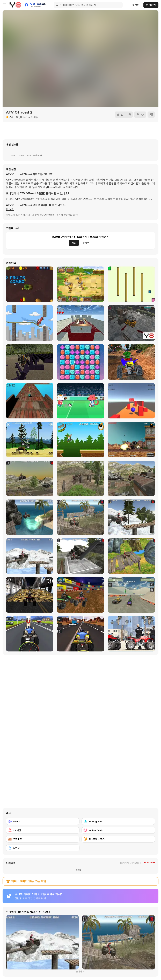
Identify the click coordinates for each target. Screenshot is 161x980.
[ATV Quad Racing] (80, 595)
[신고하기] (140, 115)
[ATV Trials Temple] (131, 556)
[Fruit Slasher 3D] (30, 284)
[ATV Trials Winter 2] (131, 517)
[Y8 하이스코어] (118, 830)
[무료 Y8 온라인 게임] (15, 5)
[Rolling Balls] (30, 401)
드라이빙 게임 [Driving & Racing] (23, 215)
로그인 (136, 5)
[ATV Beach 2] (80, 517)
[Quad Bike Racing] (30, 634)
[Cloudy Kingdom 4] (80, 362)
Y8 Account (149, 863)
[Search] (57, 5)
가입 (74, 243)
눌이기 (80, 971)
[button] (10, 209)
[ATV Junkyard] (30, 478)
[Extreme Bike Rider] (30, 362)
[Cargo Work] (131, 323)
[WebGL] (43, 821)
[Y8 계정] (43, 830)
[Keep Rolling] (80, 323)
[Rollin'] (131, 401)
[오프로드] (43, 839)
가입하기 (151, 5)
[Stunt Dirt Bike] (30, 440)
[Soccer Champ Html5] (80, 401)
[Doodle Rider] (30, 323)
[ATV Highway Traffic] (80, 634)
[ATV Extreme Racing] (131, 595)
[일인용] (43, 848)
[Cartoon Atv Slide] (131, 634)
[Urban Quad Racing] (30, 595)
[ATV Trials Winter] (30, 556)
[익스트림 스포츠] (118, 839)
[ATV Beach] (30, 517)
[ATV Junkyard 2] (131, 478)
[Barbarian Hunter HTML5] (80, 284)
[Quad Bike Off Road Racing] (131, 362)
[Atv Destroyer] (131, 440)
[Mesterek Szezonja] (80, 440)
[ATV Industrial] (80, 556)
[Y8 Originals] (118, 821)
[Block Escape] (131, 284)
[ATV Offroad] (80, 478)
